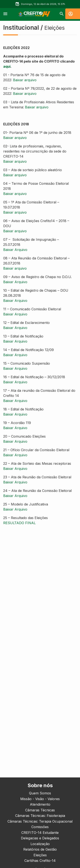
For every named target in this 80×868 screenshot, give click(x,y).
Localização (40, 844)
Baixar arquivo (25, 80)
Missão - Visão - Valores (40, 799)
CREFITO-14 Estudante (40, 833)
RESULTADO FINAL (19, 523)
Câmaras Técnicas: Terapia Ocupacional (40, 821)
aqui (7, 66)
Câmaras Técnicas (40, 810)
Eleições (40, 855)
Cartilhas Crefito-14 (40, 861)
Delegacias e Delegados (40, 838)
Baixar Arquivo (15, 250)
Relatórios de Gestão (40, 849)
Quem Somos (40, 793)
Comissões (40, 827)
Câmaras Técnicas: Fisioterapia (40, 816)
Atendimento (40, 804)
